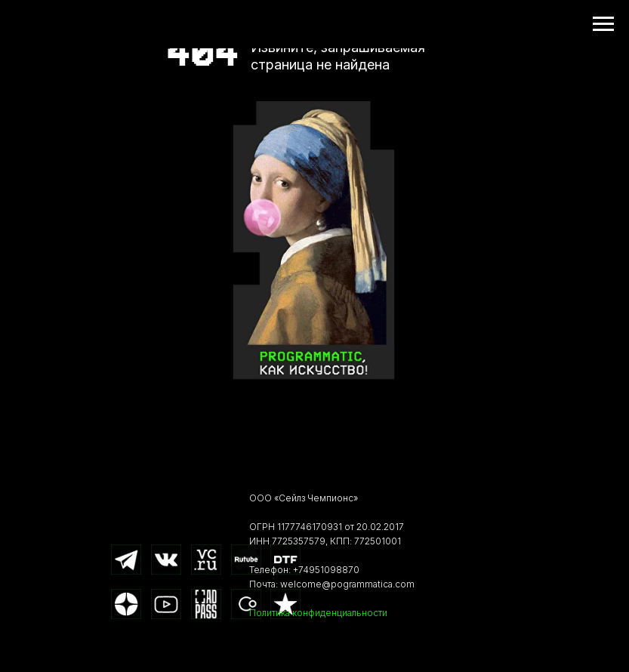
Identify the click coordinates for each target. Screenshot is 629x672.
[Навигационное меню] (603, 24)
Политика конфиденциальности (318, 613)
